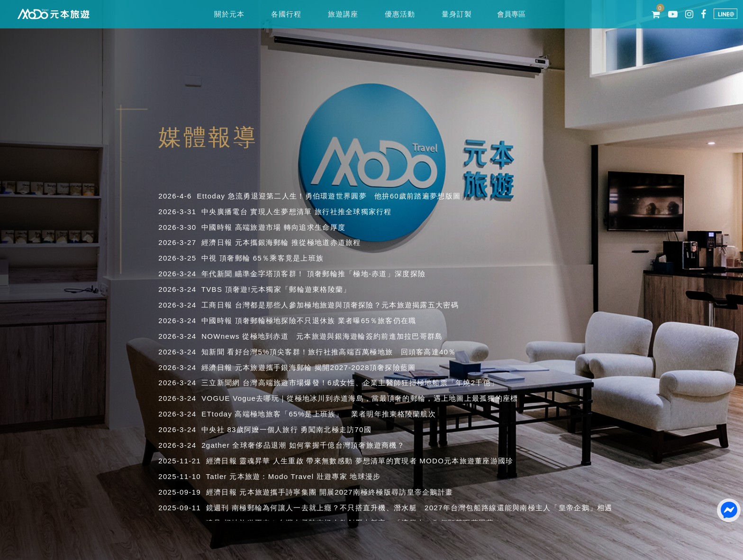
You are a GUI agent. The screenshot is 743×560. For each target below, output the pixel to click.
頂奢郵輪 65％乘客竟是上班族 (272, 258)
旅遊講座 (343, 14)
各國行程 (286, 14)
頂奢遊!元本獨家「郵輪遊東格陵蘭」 (288, 289)
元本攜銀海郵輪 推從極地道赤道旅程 (298, 242)
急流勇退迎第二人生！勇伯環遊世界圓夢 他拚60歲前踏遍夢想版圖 (344, 196)
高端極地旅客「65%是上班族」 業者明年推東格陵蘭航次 (335, 414)
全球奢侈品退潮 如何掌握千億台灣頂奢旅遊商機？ (318, 445)
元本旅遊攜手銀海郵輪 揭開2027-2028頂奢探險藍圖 (326, 367)
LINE (725, 14)
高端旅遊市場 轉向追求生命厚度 (290, 227)
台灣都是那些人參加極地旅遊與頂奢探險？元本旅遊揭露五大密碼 (347, 305)
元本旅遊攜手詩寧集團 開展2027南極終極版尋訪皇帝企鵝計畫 (346, 492)
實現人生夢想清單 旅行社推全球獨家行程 (321, 212)
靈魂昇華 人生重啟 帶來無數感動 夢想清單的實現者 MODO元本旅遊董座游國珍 (376, 461)
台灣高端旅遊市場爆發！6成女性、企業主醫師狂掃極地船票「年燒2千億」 (371, 383)
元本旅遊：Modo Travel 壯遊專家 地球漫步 (305, 476)
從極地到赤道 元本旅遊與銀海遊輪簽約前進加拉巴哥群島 (342, 336)
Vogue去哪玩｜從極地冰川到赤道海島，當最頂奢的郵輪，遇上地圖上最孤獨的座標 (375, 398)
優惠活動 (400, 14)
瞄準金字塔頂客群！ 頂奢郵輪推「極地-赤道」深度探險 (330, 274)
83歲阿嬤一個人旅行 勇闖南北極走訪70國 (299, 429)
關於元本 (229, 14)
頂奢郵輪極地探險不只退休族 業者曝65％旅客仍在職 (326, 321)
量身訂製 (457, 14)
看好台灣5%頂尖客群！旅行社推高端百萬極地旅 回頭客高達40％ (341, 352)
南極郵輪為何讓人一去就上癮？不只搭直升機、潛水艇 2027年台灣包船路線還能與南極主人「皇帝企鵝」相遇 (422, 508)
